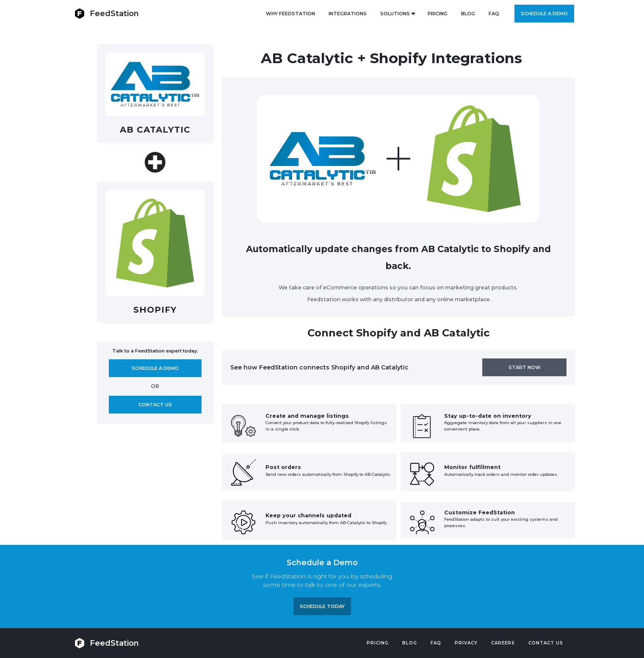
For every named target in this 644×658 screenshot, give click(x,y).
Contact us (155, 405)
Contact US (546, 643)
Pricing (378, 643)
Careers (503, 643)
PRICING (438, 14)
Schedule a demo (544, 14)
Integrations (348, 14)
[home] (107, 13)
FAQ (494, 14)
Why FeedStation (290, 14)
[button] (397, 14)
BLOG (468, 14)
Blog (410, 643)
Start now (525, 367)
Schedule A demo (155, 368)
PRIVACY (466, 643)
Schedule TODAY (322, 606)
